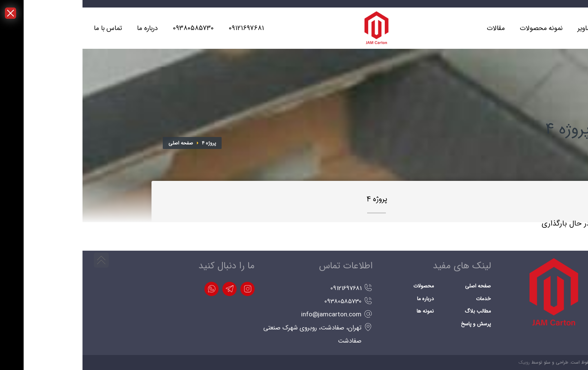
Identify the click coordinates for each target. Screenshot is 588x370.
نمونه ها (343, 311)
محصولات (341, 286)
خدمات (401, 299)
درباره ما (343, 299)
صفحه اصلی (98, 143)
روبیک (442, 362)
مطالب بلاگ (395, 311)
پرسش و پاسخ (393, 324)
